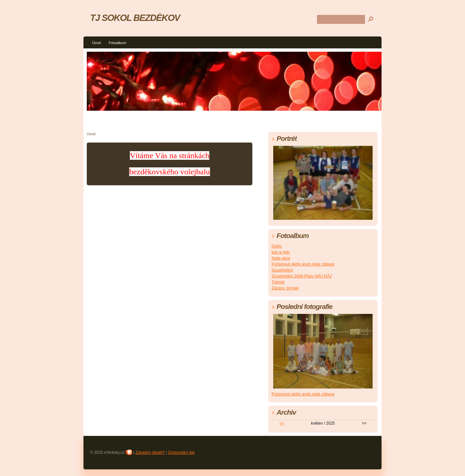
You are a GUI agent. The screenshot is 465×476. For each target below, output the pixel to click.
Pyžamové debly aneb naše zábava (303, 264)
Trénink (278, 282)
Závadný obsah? (150, 452)
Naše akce (281, 258)
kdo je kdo (281, 252)
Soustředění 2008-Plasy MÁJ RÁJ (302, 276)
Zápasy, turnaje (285, 288)
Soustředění (282, 270)
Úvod (96, 43)
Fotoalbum (117, 43)
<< (282, 423)
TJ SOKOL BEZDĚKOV (135, 18)
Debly (277, 246)
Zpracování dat (181, 452)
